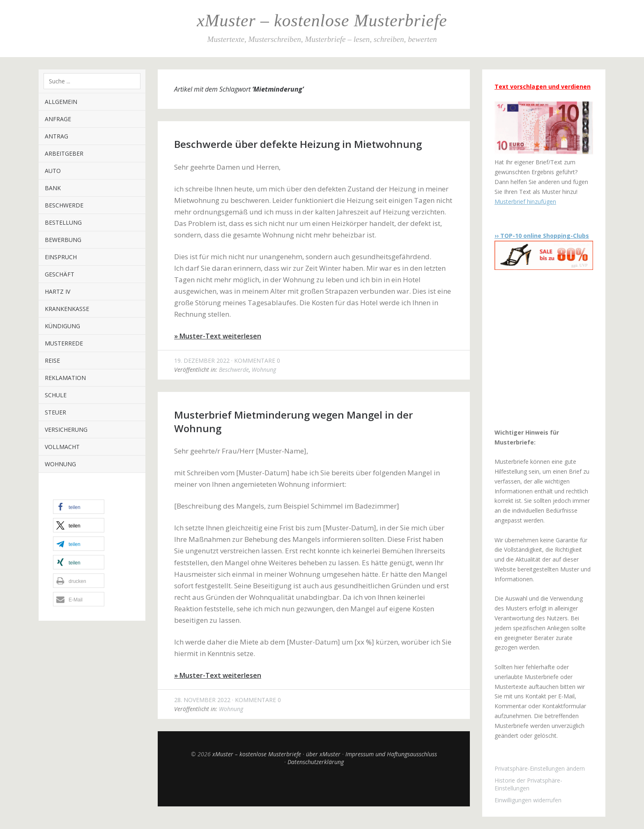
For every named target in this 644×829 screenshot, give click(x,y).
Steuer (55, 412)
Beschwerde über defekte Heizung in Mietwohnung (298, 144)
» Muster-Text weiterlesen (218, 336)
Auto (53, 171)
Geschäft (60, 274)
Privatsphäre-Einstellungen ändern (540, 768)
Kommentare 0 (257, 360)
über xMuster (323, 754)
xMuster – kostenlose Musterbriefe (322, 21)
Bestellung (63, 222)
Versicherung (66, 429)
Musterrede (64, 343)
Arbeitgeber (64, 153)
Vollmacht (62, 447)
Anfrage (58, 119)
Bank (53, 188)
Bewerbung (63, 240)
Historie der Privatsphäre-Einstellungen (528, 784)
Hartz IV (57, 291)
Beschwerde (64, 205)
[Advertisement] (546, 349)
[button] (79, 507)
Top (314, 786)
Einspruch (61, 257)
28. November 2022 (202, 700)
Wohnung (60, 464)
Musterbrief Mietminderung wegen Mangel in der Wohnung (293, 421)
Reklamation (65, 378)
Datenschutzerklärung (316, 762)
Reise (52, 360)
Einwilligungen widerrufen (528, 800)
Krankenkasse (67, 309)
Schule (56, 395)
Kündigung (62, 326)
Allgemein (61, 102)
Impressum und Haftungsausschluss (391, 754)
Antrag (56, 136)
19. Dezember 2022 (202, 360)
